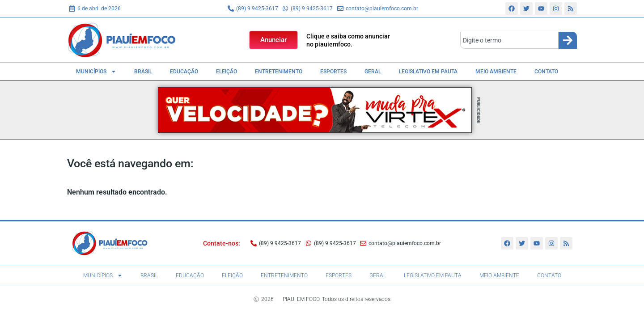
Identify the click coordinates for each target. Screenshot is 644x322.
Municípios (96, 72)
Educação (184, 72)
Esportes (333, 72)
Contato (546, 72)
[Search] (568, 40)
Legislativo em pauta (428, 72)
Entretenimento (279, 72)
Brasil (143, 72)
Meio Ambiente (496, 72)
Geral (373, 72)
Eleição (227, 72)
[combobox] (509, 40)
